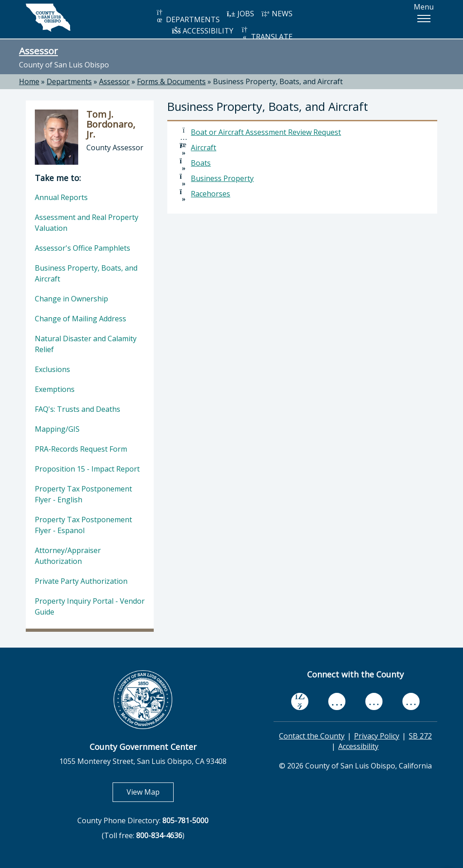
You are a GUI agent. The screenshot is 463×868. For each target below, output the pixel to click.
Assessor (38, 51)
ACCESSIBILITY (203, 31)
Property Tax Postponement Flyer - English (83, 494)
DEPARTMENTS (187, 17)
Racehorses (210, 194)
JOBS (240, 14)
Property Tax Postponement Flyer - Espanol (83, 525)
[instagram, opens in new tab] (411, 701)
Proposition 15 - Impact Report (87, 469)
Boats (201, 163)
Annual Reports (61, 197)
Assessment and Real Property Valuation (87, 223)
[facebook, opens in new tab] (300, 701)
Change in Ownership (71, 299)
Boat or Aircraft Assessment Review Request (266, 132)
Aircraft (203, 148)
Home (29, 81)
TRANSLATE (266, 34)
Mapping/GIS (57, 429)
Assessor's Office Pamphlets (83, 248)
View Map (150, 792)
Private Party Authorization (81, 581)
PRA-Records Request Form (81, 449)
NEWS (277, 14)
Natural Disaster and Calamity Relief (86, 344)
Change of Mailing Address (80, 319)
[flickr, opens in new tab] (374, 701)
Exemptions (55, 389)
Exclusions (52, 369)
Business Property (222, 178)
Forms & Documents (171, 81)
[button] (424, 19)
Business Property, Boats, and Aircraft (278, 81)
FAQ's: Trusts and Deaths (78, 409)
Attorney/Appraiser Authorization (68, 556)
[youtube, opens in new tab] (337, 701)
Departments (69, 81)
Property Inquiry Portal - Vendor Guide (90, 606)
